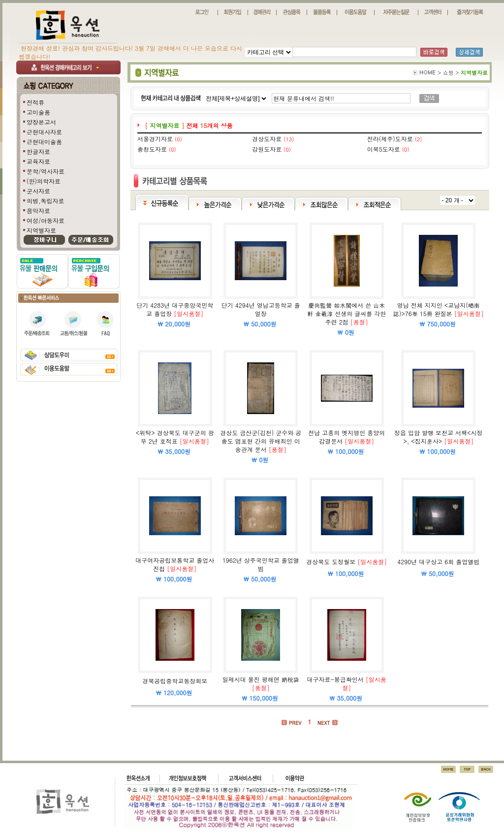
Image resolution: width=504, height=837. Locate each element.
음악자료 (38, 210)
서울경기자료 (155, 139)
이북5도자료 (384, 149)
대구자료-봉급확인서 (335, 679)
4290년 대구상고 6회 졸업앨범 (438, 562)
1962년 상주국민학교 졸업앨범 (261, 564)
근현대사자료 (44, 132)
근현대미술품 (44, 142)
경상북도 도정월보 (331, 562)
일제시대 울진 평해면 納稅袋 (261, 679)
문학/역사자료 (46, 171)
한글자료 (38, 151)
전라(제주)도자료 (390, 139)
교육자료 (38, 161)
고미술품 (38, 112)
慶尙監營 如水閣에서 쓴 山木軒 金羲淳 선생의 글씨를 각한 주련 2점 (346, 313)
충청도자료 (152, 149)
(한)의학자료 (44, 181)
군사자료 (38, 191)
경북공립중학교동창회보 (175, 681)
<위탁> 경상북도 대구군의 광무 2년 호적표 (175, 437)
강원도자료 (267, 149)
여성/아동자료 (46, 220)
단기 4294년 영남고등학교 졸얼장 (261, 309)
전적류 (35, 102)
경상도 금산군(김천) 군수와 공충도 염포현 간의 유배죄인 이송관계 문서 (261, 441)
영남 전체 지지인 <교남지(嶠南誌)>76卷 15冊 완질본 (437, 309)
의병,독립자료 (46, 201)
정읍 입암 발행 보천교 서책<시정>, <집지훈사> (439, 437)
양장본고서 (41, 122)
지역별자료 (41, 230)
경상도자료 (267, 139)
